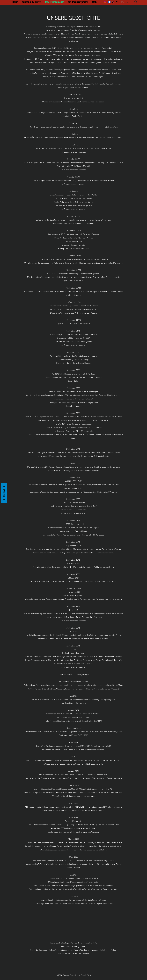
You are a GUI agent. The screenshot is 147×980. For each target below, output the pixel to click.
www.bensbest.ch (75, 248)
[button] (135, 2)
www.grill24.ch (47, 456)
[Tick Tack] (113, 2)
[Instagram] (105, 2)
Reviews (4, 493)
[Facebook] (109, 2)
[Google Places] (117, 2)
